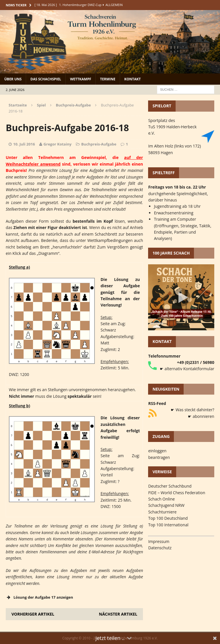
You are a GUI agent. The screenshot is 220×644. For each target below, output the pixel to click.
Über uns (13, 79)
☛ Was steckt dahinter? (192, 410)
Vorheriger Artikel (33, 614)
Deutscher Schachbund (170, 486)
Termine (108, 79)
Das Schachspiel (46, 79)
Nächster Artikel (118, 614)
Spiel (41, 105)
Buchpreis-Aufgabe (99, 144)
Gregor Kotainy (58, 144)
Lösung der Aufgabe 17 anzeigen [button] (39, 597)
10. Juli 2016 (24, 144)
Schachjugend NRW (166, 505)
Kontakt (132, 79)
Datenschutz (160, 548)
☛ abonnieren (201, 416)
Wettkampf (80, 79)
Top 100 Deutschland (168, 518)
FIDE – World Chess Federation (177, 493)
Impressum (159, 541)
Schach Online (161, 499)
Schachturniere (162, 512)
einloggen (157, 451)
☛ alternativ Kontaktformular (187, 369)
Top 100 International (168, 525)
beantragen (159, 457)
